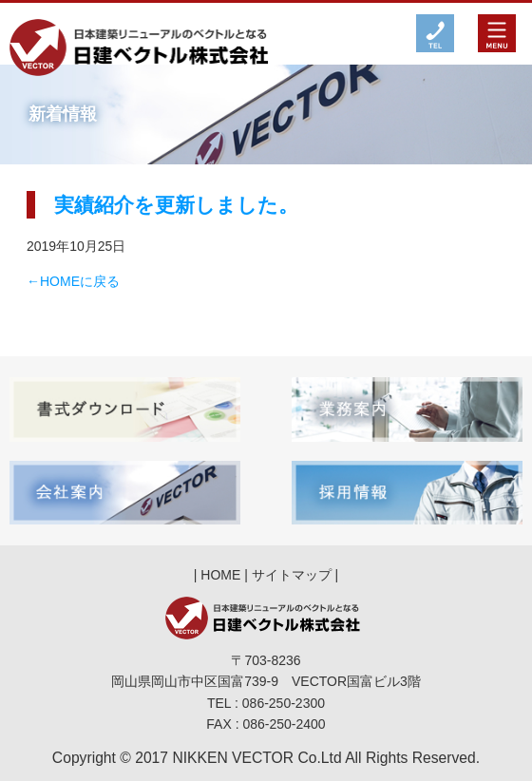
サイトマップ (292, 575)
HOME (220, 575)
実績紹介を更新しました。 (176, 205)
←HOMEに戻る (73, 281)
